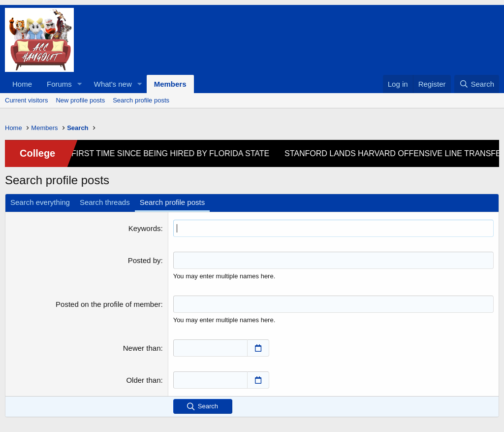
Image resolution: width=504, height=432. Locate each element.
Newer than (142, 348)
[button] (80, 84)
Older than (143, 380)
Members (170, 84)
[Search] (477, 84)
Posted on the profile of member (108, 304)
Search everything (40, 202)
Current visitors (26, 100)
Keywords (145, 228)
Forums (59, 84)
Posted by (144, 260)
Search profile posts (141, 100)
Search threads (105, 202)
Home (22, 84)
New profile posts (80, 100)
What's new (113, 84)
